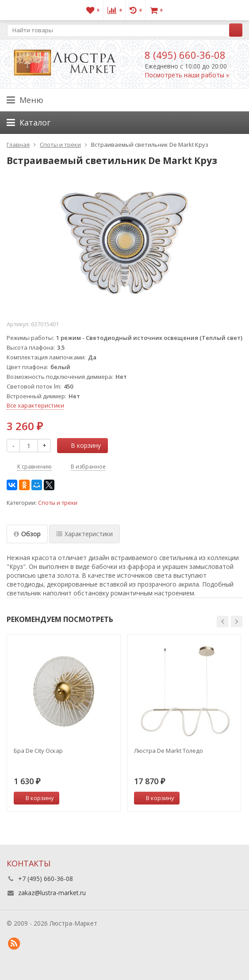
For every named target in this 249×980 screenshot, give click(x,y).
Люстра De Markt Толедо (169, 751)
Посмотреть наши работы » (187, 75)
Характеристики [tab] (84, 534)
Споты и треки (58, 503)
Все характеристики (35, 405)
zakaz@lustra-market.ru (52, 893)
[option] (64, 723)
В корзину (81, 445)
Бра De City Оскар (38, 751)
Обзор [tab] (27, 534)
